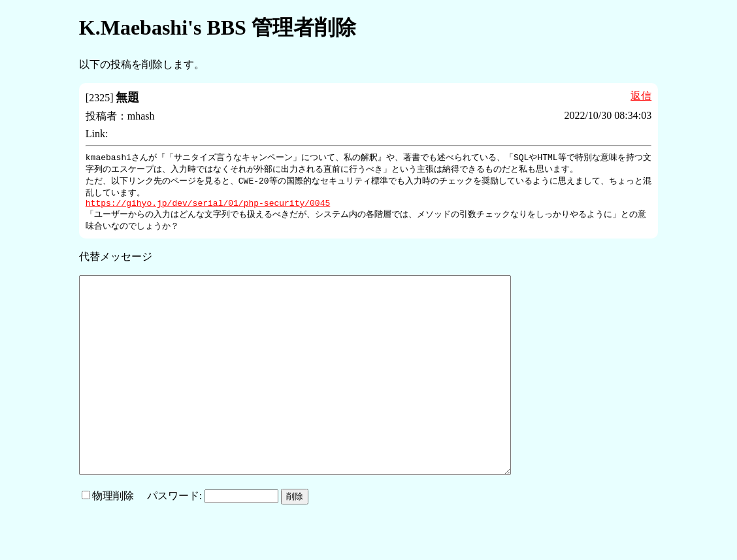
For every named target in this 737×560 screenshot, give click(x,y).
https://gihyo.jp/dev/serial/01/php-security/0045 (208, 207)
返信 (641, 96)
